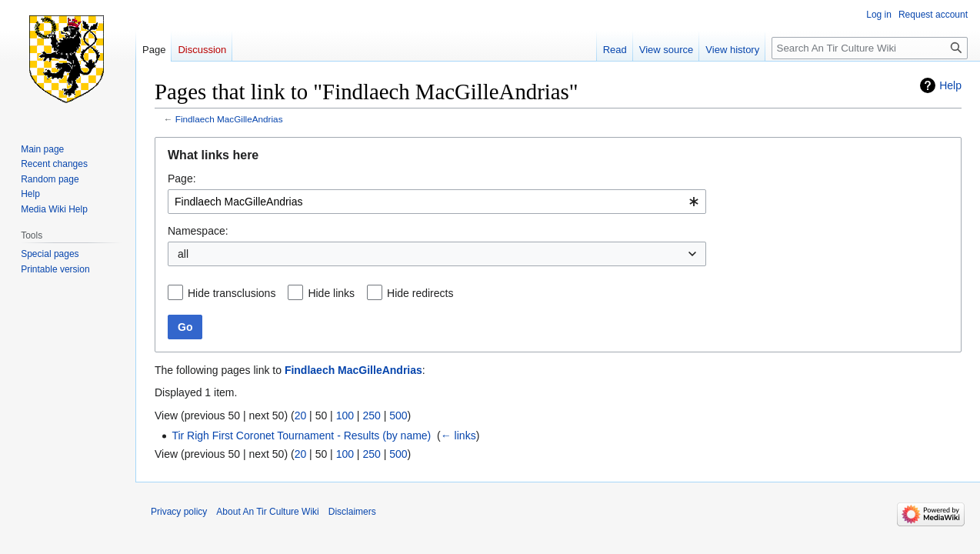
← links (458, 436)
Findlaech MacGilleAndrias (229, 119)
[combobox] (437, 202)
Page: (182, 179)
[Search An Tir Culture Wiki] (870, 48)
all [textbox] (183, 254)
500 (398, 415)
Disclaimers (352, 512)
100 (345, 415)
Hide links (331, 293)
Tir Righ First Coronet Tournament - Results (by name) (301, 436)
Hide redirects (420, 293)
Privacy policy (179, 512)
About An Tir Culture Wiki (267, 512)
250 (371, 415)
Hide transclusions (232, 293)
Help (950, 85)
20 (301, 415)
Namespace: (198, 231)
